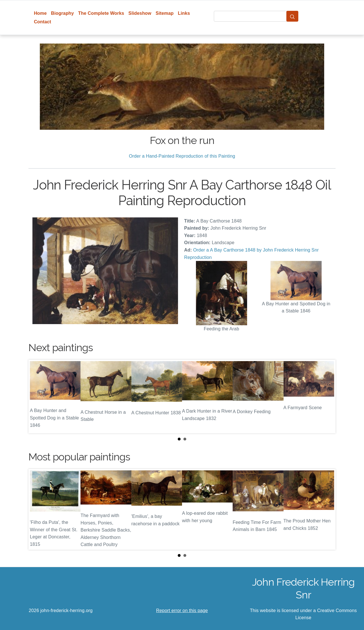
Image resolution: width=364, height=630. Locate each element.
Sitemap (165, 13)
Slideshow (140, 13)
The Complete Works (101, 13)
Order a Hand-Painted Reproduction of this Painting (182, 156)
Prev (37, 396)
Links (184, 13)
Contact (43, 22)
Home (40, 13)
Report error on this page (182, 611)
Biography (62, 13)
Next (327, 396)
